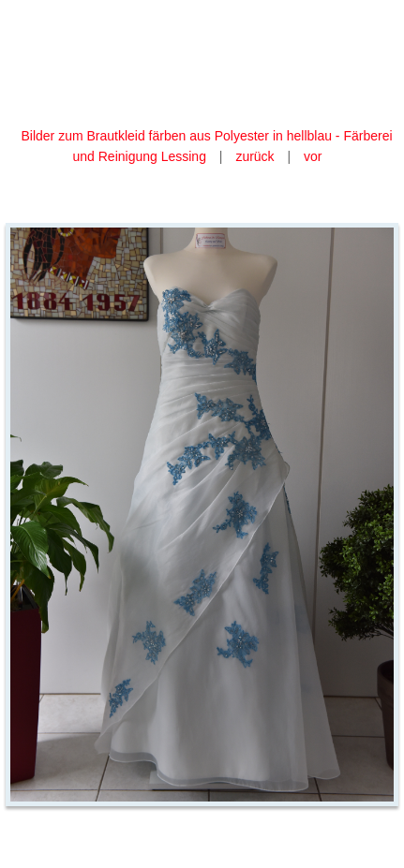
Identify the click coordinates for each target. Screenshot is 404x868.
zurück (254, 156)
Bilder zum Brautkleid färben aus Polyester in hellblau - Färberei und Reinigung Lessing (206, 146)
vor (313, 156)
